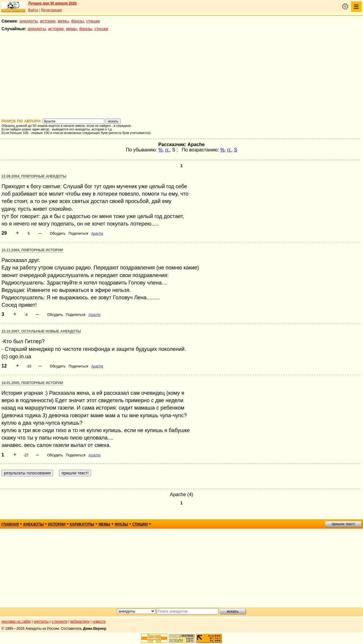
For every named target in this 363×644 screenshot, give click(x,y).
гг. (167, 150)
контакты (41, 621)
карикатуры (82, 524)
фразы (78, 21)
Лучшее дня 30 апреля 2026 (52, 3)
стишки (93, 21)
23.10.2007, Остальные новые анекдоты (41, 331)
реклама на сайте (16, 621)
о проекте (60, 621)
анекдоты (28, 21)
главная (10, 524)
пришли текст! (343, 524)
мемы (63, 21)
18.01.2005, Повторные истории (32, 383)
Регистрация (51, 10)
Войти (33, 10)
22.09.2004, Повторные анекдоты (34, 176)
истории (48, 21)
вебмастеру (80, 621)
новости (99, 621)
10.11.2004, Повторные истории (32, 250)
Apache (97, 234)
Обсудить (58, 234)
